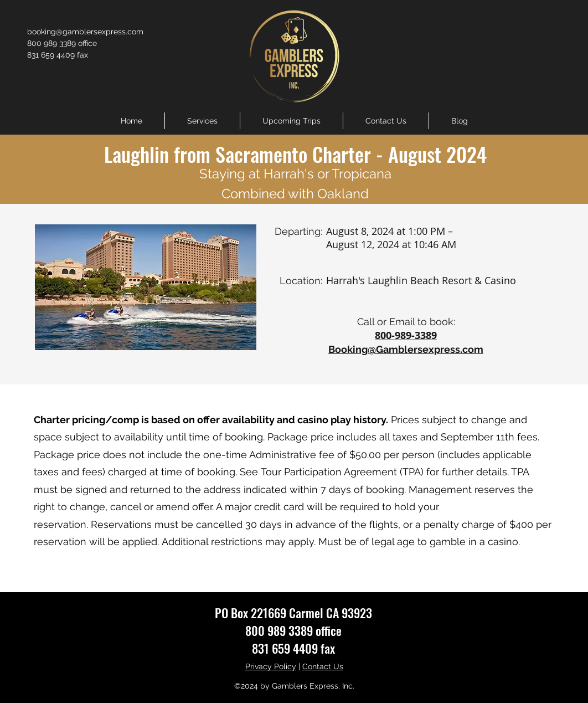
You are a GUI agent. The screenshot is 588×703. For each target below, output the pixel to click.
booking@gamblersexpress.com (85, 32)
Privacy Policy (271, 666)
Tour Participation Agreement (329, 472)
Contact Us (323, 666)
